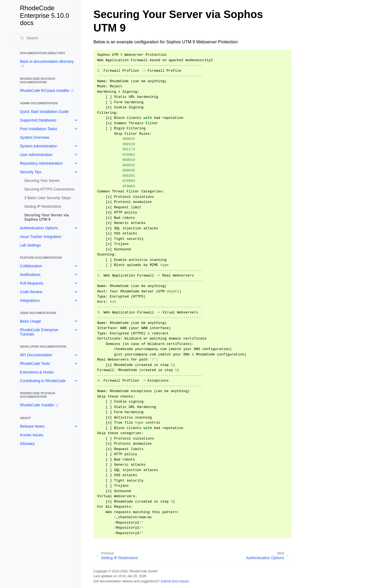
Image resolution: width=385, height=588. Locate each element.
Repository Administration (41, 163)
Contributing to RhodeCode (43, 381)
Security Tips (31, 172)
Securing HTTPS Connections (49, 189)
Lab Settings (30, 245)
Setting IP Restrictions (43, 206)
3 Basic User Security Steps (48, 198)
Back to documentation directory (47, 61)
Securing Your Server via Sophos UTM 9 (46, 217)
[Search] (48, 38)
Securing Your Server (42, 181)
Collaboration (31, 266)
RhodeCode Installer (37, 405)
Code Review (31, 292)
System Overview (35, 137)
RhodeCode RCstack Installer (45, 91)
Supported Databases (38, 120)
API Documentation (36, 355)
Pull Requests (31, 283)
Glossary (27, 444)
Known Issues (32, 435)
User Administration (36, 155)
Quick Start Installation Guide (44, 112)
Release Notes (32, 426)
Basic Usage (31, 321)
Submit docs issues (175, 581)
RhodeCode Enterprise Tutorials (39, 332)
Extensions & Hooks (37, 372)
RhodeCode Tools (35, 364)
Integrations (30, 300)
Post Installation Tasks (38, 129)
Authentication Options (39, 228)
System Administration (39, 146)
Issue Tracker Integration (41, 237)
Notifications (30, 275)
